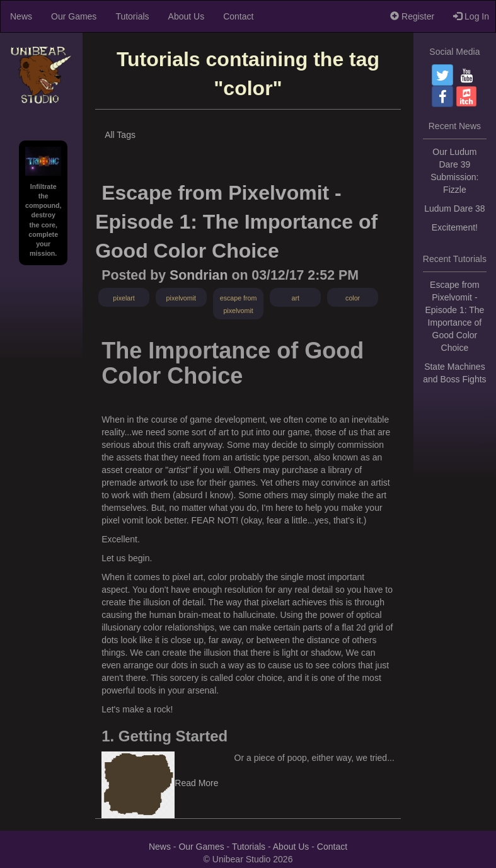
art (296, 298)
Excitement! (455, 227)
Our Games (74, 16)
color (353, 298)
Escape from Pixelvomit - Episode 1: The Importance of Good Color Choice (236, 221)
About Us (187, 16)
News (21, 16)
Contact (238, 16)
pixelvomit (181, 298)
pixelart (124, 298)
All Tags (120, 135)
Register (412, 16)
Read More (196, 783)
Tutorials (132, 16)
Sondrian (199, 275)
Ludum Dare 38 (455, 208)
